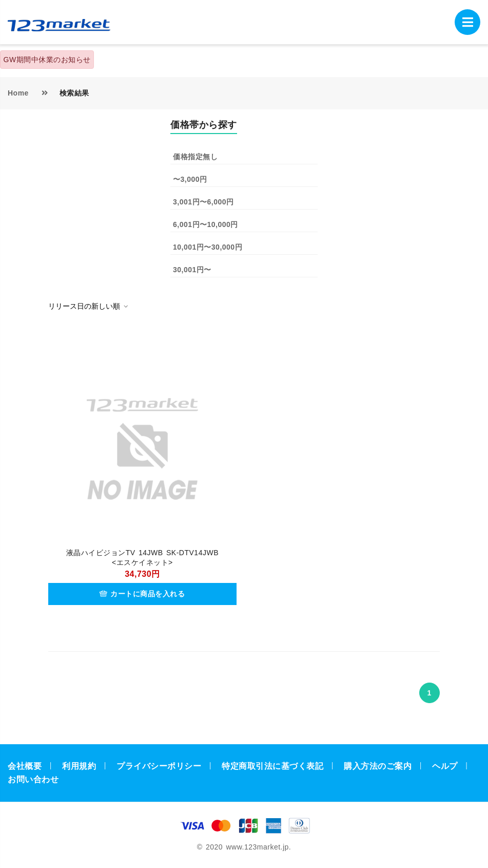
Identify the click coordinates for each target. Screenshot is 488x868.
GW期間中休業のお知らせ (47, 60)
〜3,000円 (190, 179)
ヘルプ (445, 766)
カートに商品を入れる (142, 594)
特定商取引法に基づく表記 (272, 766)
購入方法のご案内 (378, 766)
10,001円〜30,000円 (208, 247)
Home (18, 93)
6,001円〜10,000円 (206, 224)
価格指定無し (195, 157)
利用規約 (79, 766)
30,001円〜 (192, 270)
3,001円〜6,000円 (203, 202)
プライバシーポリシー (159, 766)
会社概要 (25, 766)
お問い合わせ (33, 779)
